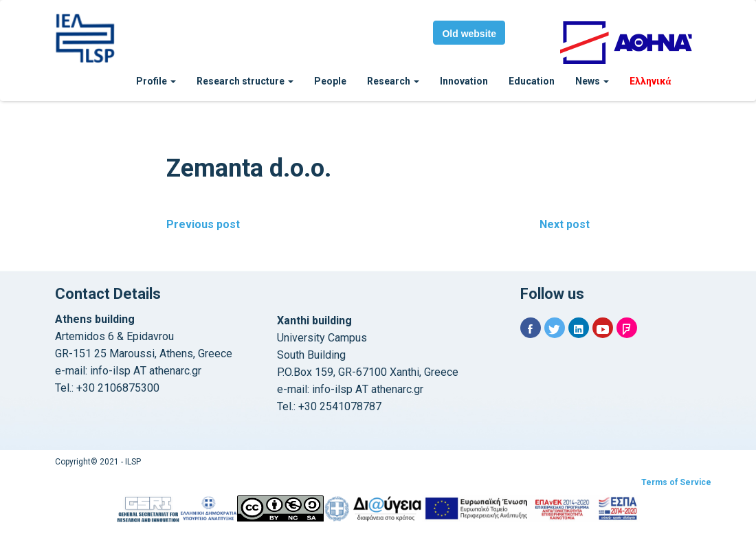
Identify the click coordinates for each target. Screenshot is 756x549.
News (592, 81)
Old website (469, 34)
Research (393, 81)
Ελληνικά (650, 81)
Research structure (245, 81)
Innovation (464, 81)
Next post (565, 224)
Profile (156, 81)
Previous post (203, 224)
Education (532, 81)
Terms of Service (676, 482)
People (330, 81)
